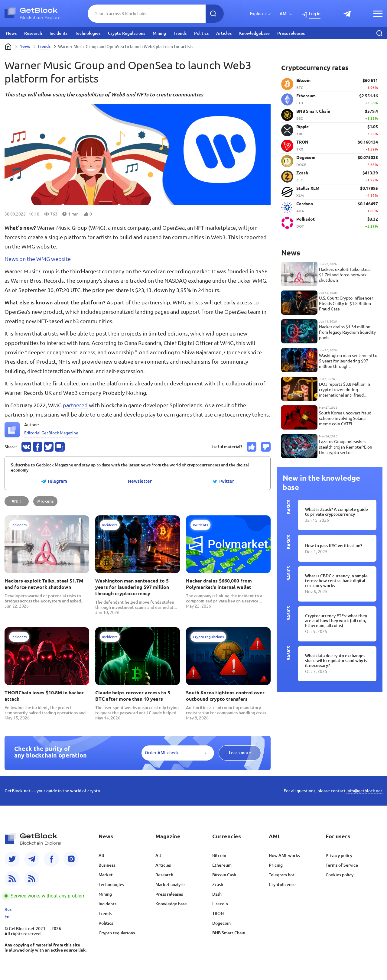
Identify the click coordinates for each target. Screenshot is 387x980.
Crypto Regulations (127, 33)
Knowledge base (171, 904)
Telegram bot (282, 875)
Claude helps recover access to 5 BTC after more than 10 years (133, 696)
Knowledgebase (254, 33)
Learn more (240, 753)
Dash (217, 894)
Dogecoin (221, 923)
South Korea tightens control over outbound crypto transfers (225, 696)
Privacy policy (339, 855)
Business (107, 865)
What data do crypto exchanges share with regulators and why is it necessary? (336, 660)
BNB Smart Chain (229, 933)
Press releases (291, 33)
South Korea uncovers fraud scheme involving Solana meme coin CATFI (345, 418)
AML (284, 14)
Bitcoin (219, 855)
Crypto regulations (117, 933)
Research (33, 33)
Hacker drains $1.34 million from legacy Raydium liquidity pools (347, 332)
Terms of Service (342, 865)
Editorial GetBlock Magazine (51, 433)
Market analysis (170, 884)
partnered (75, 405)
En (7, 917)
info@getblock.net (364, 791)
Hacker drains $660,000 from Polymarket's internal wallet (219, 584)
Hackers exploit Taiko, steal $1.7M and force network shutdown (44, 584)
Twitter (223, 481)
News (11, 33)
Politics (201, 33)
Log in (315, 14)
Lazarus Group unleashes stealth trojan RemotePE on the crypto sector (346, 447)
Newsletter (140, 481)
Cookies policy (340, 875)
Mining (159, 33)
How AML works (284, 855)
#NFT (17, 501)
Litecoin (220, 904)
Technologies (88, 33)
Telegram (54, 481)
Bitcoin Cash (224, 875)
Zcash (218, 884)
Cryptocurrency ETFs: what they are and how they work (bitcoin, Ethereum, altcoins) (336, 621)
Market (106, 875)
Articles (224, 33)
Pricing (276, 865)
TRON (218, 913)
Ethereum (222, 865)
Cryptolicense (282, 884)
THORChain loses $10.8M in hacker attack (44, 696)
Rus (8, 909)
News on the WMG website (38, 259)
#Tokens (45, 501)
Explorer (258, 14)
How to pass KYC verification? (334, 546)
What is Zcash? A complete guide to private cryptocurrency (337, 512)
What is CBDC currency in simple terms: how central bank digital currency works (336, 581)
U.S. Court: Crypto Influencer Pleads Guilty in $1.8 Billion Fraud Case (346, 303)
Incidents (59, 33)
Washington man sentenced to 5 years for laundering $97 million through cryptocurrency (132, 587)
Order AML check (162, 753)
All (101, 855)
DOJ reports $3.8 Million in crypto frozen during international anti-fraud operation (345, 390)
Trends (180, 33)
